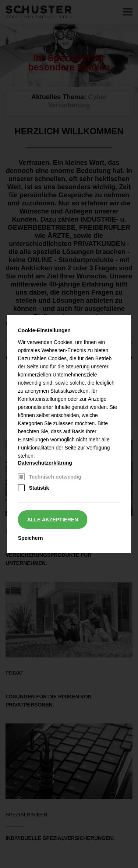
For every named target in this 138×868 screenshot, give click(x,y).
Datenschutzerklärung (45, 463)
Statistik (39, 488)
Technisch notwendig (55, 477)
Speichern (31, 538)
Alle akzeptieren (53, 520)
